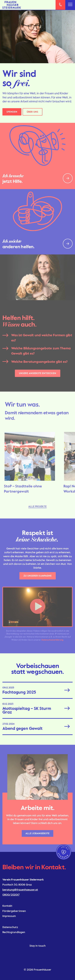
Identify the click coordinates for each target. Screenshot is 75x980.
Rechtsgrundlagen (14, 932)
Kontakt (7, 906)
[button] (37, 607)
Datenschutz (10, 927)
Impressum (9, 916)
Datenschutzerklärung (52, 640)
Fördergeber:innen (14, 911)
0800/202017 (11, 895)
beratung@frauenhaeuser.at (20, 890)
